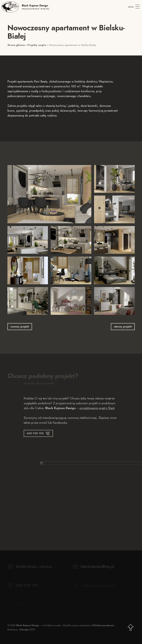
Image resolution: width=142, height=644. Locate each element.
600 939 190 (35, 433)
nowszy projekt (20, 327)
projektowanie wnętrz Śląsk (97, 408)
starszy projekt (123, 327)
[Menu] (134, 7)
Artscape (24, 629)
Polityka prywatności (103, 625)
